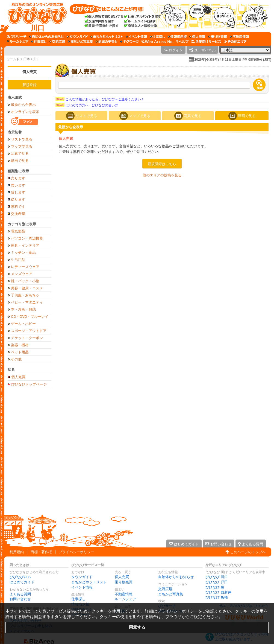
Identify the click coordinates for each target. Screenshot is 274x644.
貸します (18, 192)
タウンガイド (82, 577)
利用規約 (17, 552)
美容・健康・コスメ (27, 288)
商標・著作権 (41, 552)
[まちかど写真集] (80, 42)
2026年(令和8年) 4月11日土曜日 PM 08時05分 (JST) (233, 60)
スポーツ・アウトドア (29, 331)
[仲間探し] (39, 42)
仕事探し (78, 599)
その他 (16, 359)
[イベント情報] (136, 37)
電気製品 (18, 231)
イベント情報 (82, 587)
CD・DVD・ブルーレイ (30, 317)
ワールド (13, 59)
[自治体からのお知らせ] (47, 37)
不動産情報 (124, 594)
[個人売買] (197, 37)
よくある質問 (20, 594)
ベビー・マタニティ (27, 302)
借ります (18, 199)
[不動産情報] (239, 37)
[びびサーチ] (17, 37)
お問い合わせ (20, 599)
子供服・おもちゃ (25, 295)
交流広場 (165, 589)
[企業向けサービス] (206, 42)
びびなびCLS (20, 577)
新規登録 (30, 85)
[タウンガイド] (77, 37)
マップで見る (22, 146)
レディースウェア (25, 267)
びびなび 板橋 (217, 597)
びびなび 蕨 (215, 587)
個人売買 (30, 72)
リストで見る (22, 139)
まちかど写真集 (171, 594)
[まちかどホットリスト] (107, 37)
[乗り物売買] (218, 37)
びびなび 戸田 (217, 582)
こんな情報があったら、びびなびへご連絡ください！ (100, 99)
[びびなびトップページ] (35, 16)
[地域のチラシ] (107, 42)
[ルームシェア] (18, 42)
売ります (18, 178)
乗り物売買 (124, 582)
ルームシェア (125, 599)
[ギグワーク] (129, 42)
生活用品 (18, 260)
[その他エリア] (235, 42)
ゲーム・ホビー (23, 324)
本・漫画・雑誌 (23, 309)
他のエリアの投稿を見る (162, 175)
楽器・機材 (20, 345)
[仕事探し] (157, 37)
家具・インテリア (25, 245)
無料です (18, 207)
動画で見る (20, 161)
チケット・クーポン (27, 338)
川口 (37, 59)
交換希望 (18, 214)
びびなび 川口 (217, 577)
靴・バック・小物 (25, 281)
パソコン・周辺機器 (27, 238)
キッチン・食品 (23, 253)
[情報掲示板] (177, 37)
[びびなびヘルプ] (182, 42)
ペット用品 (20, 352)
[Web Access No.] (157, 42)
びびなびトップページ (29, 384)
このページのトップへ (248, 552)
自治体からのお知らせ (176, 577)
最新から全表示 (23, 105)
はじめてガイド (22, 582)
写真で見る (20, 154)
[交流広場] (57, 42)
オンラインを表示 (25, 112)
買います (18, 185)
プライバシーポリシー (76, 552)
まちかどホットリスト (89, 582)
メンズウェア (22, 274)
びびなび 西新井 (218, 592)
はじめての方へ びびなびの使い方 (87, 105)
